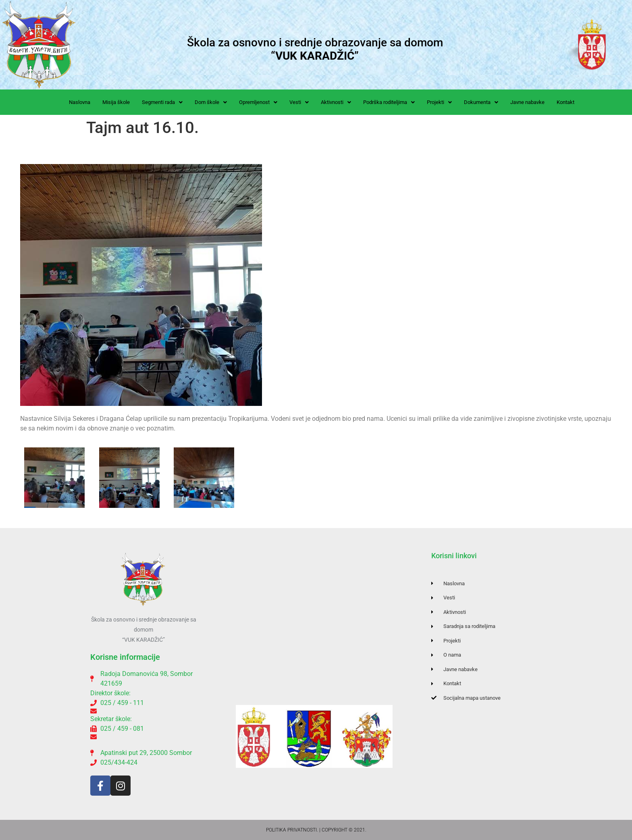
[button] (162, 102)
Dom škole (211, 102)
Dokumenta (481, 102)
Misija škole (116, 102)
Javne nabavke (527, 102)
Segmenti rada (162, 102)
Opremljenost (258, 102)
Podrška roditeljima (389, 102)
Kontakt (565, 102)
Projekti (439, 102)
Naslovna (80, 102)
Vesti (299, 102)
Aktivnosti (336, 102)
